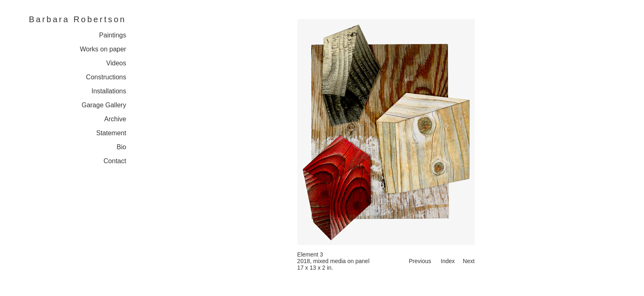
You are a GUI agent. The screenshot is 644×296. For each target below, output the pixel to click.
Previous (420, 261)
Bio (121, 147)
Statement (111, 133)
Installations (109, 91)
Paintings (113, 35)
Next (469, 261)
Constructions (106, 77)
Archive (115, 119)
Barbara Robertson (77, 19)
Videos (116, 63)
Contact (115, 161)
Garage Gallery (104, 105)
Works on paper (103, 49)
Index (448, 261)
